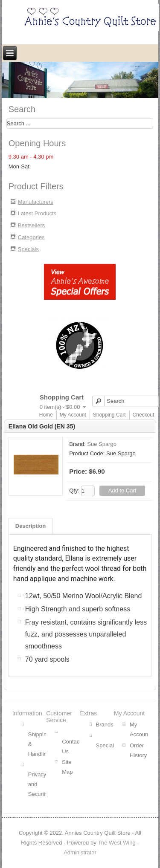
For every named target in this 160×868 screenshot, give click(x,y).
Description (31, 526)
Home (46, 415)
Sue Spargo (102, 444)
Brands (105, 725)
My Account (73, 415)
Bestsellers (32, 225)
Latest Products (37, 213)
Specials (28, 249)
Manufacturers (36, 202)
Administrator (80, 852)
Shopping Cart (109, 415)
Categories (31, 237)
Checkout (144, 415)
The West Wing (117, 843)
